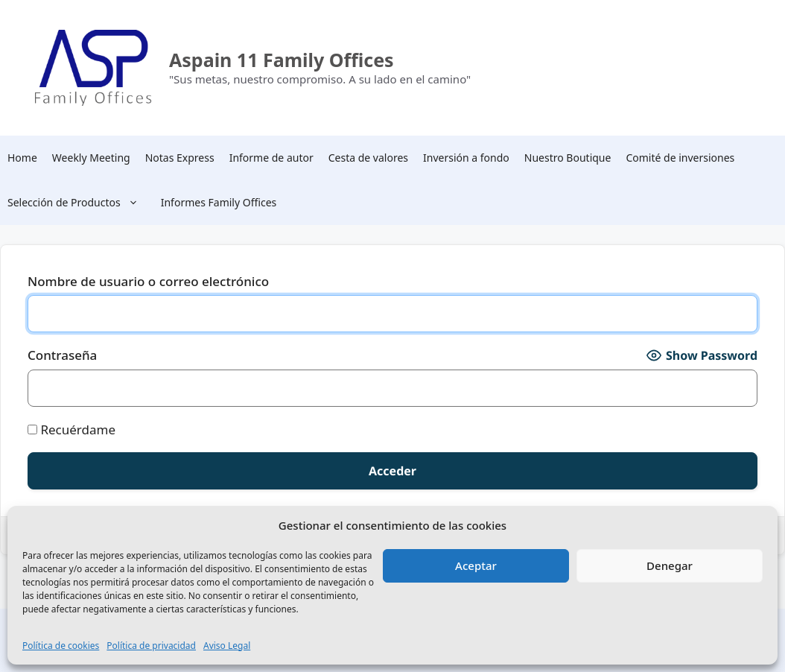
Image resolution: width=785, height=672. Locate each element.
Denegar (670, 565)
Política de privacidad (151, 646)
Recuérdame (71, 429)
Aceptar (476, 565)
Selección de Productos (80, 203)
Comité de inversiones (680, 158)
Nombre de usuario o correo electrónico (148, 281)
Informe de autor (271, 158)
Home (22, 158)
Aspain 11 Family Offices (282, 60)
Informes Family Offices (219, 202)
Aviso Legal (227, 646)
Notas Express (180, 158)
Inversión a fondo (466, 158)
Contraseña (62, 355)
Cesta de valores (368, 158)
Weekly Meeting (91, 158)
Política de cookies (61, 646)
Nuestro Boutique (568, 158)
